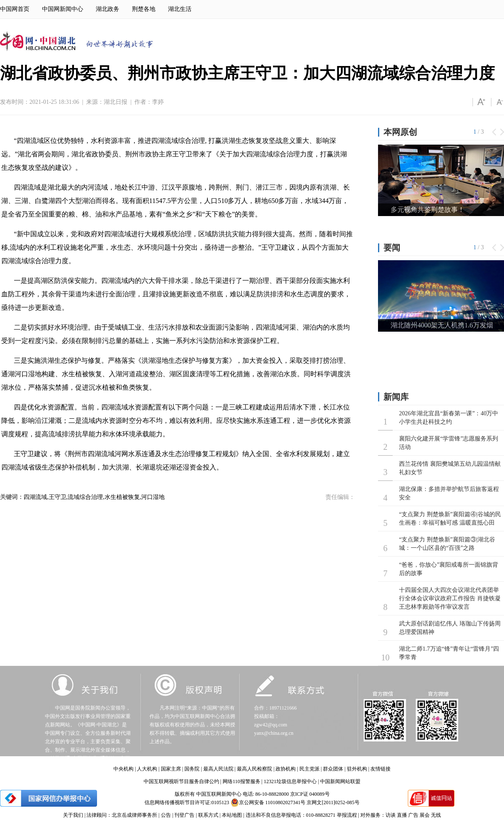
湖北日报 (115, 102)
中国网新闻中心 (63, 9)
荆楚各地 (144, 9)
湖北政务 (108, 9)
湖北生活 (180, 9)
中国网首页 (15, 9)
